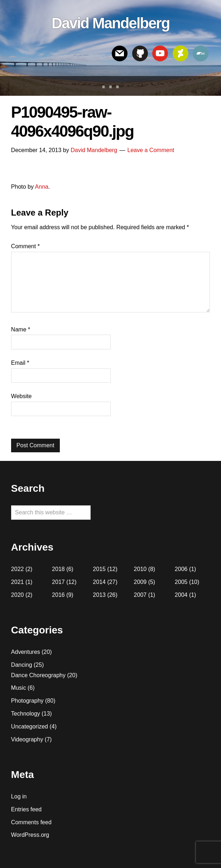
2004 (181, 595)
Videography (27, 739)
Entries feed (26, 809)
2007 (140, 595)
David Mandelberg (111, 23)
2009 (140, 582)
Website (21, 396)
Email (20, 363)
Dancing (22, 665)
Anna (42, 187)
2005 (181, 582)
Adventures (26, 652)
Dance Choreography (38, 675)
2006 (181, 569)
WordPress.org (30, 835)
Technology (26, 714)
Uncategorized (30, 727)
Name (21, 329)
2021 (18, 582)
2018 (58, 569)
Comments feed (31, 822)
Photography (27, 701)
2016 (58, 595)
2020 (18, 595)
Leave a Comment (151, 150)
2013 (99, 595)
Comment (25, 246)
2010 (140, 569)
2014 (99, 582)
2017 (58, 582)
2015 (99, 569)
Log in (19, 796)
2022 (18, 569)
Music (19, 688)
